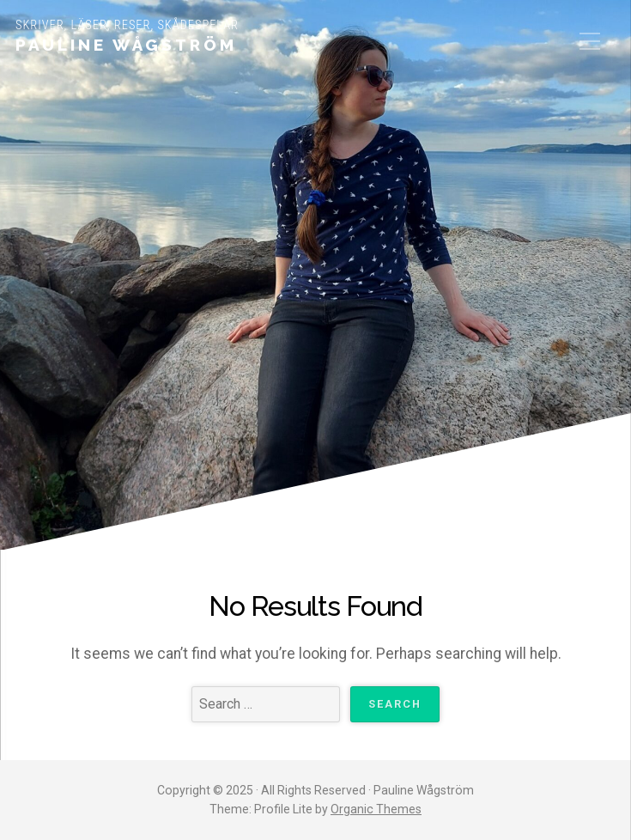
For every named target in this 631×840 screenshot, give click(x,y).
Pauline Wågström (126, 45)
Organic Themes (376, 809)
